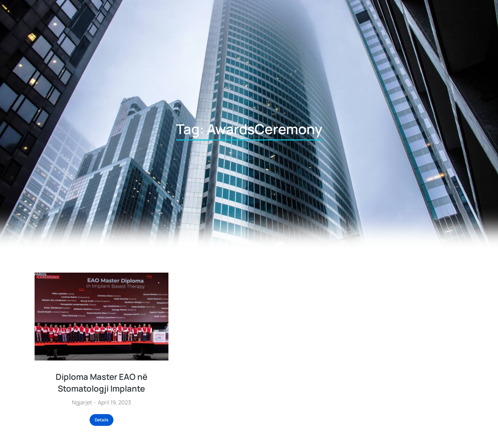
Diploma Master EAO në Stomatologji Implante (102, 382)
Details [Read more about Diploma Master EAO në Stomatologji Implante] (102, 420)
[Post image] (102, 317)
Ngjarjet (82, 402)
